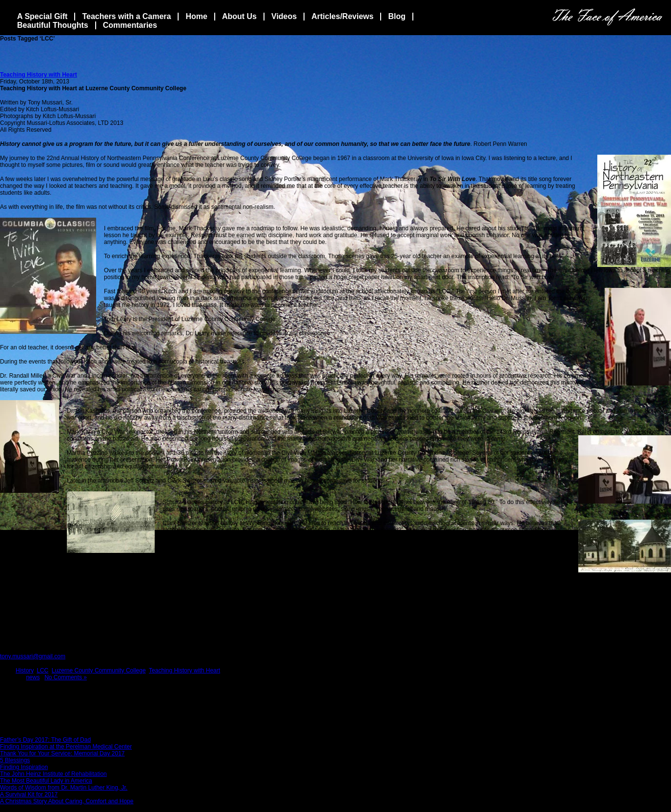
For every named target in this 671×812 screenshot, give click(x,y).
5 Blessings (15, 760)
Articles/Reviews (342, 16)
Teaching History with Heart (39, 75)
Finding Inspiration (24, 767)
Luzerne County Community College (99, 670)
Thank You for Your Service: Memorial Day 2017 (62, 753)
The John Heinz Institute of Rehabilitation (53, 774)
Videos (284, 16)
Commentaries (130, 25)
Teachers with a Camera (126, 16)
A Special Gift (42, 16)
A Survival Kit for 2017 (29, 794)
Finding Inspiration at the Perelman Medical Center (66, 747)
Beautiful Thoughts (53, 25)
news (33, 677)
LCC (42, 670)
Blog (397, 16)
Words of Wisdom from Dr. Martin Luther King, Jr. (64, 788)
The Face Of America (607, 17)
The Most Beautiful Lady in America (46, 781)
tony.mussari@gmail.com (33, 656)
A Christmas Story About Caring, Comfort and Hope (67, 801)
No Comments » (66, 677)
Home (196, 16)
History (24, 670)
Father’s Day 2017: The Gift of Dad (45, 740)
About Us (239, 16)
